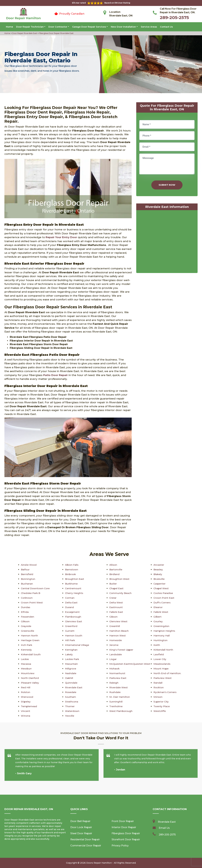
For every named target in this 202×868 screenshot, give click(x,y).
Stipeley (26, 702)
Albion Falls (72, 565)
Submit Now (167, 185)
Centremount (73, 588)
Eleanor (158, 607)
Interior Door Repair (124, 827)
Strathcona (72, 702)
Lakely (69, 654)
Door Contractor (58, 27)
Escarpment (73, 612)
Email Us (164, 828)
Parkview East (118, 678)
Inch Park (27, 645)
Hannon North (30, 636)
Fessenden (28, 617)
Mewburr (26, 669)
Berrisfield (27, 574)
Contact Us (166, 27)
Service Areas (149, 27)
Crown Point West (32, 603)
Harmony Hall (162, 636)
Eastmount (116, 607)
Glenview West (118, 621)
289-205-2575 (174, 17)
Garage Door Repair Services (89, 27)
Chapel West (161, 588)
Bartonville (116, 570)
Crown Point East (164, 598)
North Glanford (30, 678)
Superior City (161, 702)
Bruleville (159, 579)
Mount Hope (161, 669)
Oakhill (69, 678)
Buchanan (27, 584)
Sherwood (27, 697)
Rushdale (115, 692)
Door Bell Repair (80, 821)
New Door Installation (123, 27)
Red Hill (26, 687)
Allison (113, 565)
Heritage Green (30, 640)
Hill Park (70, 640)
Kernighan (71, 650)
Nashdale (71, 673)
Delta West (116, 603)
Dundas (26, 607)
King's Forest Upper (122, 650)
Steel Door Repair (81, 833)
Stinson (158, 697)
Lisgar (113, 659)
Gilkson (25, 621)
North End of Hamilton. (168, 673)
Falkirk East (117, 612)
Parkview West (163, 678)
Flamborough (73, 617)
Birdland (114, 574)
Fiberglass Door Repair (126, 833)
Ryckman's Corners (165, 692)
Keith (157, 645)
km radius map (167, 242)
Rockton (159, 687)
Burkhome (72, 584)
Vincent (25, 711)
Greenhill (115, 626)
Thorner (70, 706)
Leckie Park (72, 659)
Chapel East (117, 588)
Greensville (28, 631)
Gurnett (70, 631)
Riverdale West (119, 687)
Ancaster (159, 565)
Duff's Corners (162, 603)
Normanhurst (118, 673)
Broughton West (120, 579)
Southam (71, 697)
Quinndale (71, 683)
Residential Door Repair (85, 839)
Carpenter (160, 584)
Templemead (29, 706)
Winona (26, 716)
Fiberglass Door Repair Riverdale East (56, 33)
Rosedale (71, 692)
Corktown (27, 598)
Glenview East (74, 621)
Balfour (25, 570)
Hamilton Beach (119, 631)
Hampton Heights (165, 631)
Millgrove (71, 669)
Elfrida (25, 612)
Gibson (114, 617)
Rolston (26, 692)
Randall (158, 683)
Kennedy (26, 650)
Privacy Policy (120, 846)
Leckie (25, 659)
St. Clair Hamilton (120, 697)
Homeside (116, 640)
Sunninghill (116, 702)
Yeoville (70, 716)
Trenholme (116, 706)
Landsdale (116, 654)
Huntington (161, 640)
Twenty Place (162, 706)
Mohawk (115, 669)
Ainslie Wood (29, 565)
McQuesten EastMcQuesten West (130, 664)
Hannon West (118, 636)
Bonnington (28, 579)
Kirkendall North (163, 650)
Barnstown (72, 570)
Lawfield (159, 654)
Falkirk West (161, 612)
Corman (70, 598)
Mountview (28, 673)
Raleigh (114, 683)
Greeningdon (161, 626)
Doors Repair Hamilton (99, 863)
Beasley (158, 570)
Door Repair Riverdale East (24, 33)
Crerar (113, 598)
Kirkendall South (31, 654)
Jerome (114, 645)
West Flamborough (121, 711)
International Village (77, 645)
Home (10, 27)
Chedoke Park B (31, 593)
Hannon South (74, 636)
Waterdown (72, 711)
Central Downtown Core (36, 588)
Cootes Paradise (164, 593)
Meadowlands (162, 664)
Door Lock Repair (81, 827)
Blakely (158, 574)
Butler (113, 584)
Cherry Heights (74, 593)
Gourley (158, 621)
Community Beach (121, 593)
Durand (69, 607)
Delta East (71, 603)
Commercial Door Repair (86, 846)
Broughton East (75, 579)
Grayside (26, 626)
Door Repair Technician (30, 27)
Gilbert (158, 617)
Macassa (26, 664)
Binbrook (71, 574)
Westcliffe (160, 711)
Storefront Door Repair (126, 839)
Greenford (71, 626)
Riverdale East (74, 687)
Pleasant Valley (30, 683)
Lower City (160, 659)
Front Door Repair (123, 821)
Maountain (72, 664)
